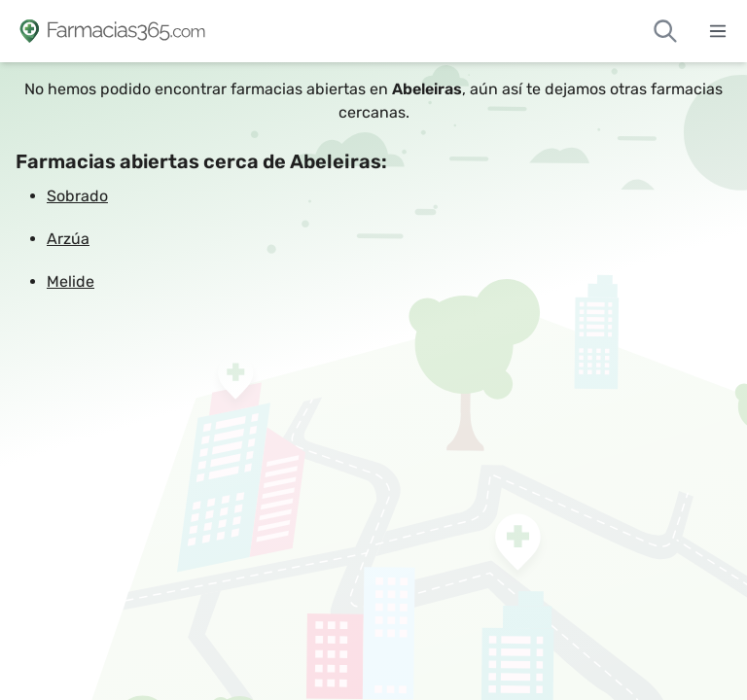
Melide (71, 281)
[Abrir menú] (718, 31)
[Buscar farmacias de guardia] (665, 31)
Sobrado (77, 196)
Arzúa (68, 239)
